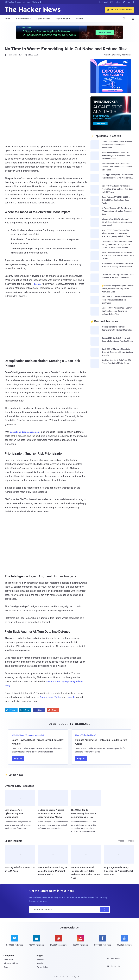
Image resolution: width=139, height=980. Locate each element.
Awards (80, 19)
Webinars (41, 959)
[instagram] (80, 942)
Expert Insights (63, 19)
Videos (121, 841)
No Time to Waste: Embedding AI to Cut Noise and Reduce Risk (66, 49)
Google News (47, 697)
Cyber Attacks (43, 19)
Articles (131, 841)
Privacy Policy (42, 967)
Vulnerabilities (23, 19)
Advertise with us (11, 963)
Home (8, 19)
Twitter (59, 697)
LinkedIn (72, 697)
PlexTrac (37, 284)
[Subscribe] (105, 910)
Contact (7, 967)
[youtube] (58, 942)
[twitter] (14, 942)
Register (18, 758)
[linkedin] (36, 942)
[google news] (124, 941)
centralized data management (26, 432)
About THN (8, 959)
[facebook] (102, 942)
